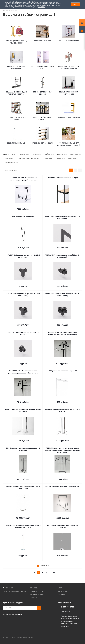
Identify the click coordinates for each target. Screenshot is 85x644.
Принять (75, 4)
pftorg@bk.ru (66, 611)
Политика (42, 7)
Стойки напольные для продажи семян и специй (69, 144)
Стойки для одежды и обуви (16, 118)
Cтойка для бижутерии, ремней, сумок (16, 42)
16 (54, 572)
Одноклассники (5, 619)
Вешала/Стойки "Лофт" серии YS (43, 118)
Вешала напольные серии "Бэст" (42, 67)
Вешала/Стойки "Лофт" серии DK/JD (69, 93)
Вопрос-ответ (63, 591)
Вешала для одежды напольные (16, 67)
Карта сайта (62, 594)
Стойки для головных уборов (42, 93)
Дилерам (34, 597)
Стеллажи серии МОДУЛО (42, 143)
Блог (60, 588)
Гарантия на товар (37, 594)
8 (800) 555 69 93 (68, 607)
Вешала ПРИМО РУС (42, 41)
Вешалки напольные (16, 143)
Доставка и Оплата (37, 591)
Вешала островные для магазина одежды (69, 67)
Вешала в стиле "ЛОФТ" (69, 41)
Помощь (34, 588)
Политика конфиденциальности (15, 591)
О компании (9, 588)
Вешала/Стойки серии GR (69, 117)
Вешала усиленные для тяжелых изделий (16, 93)
